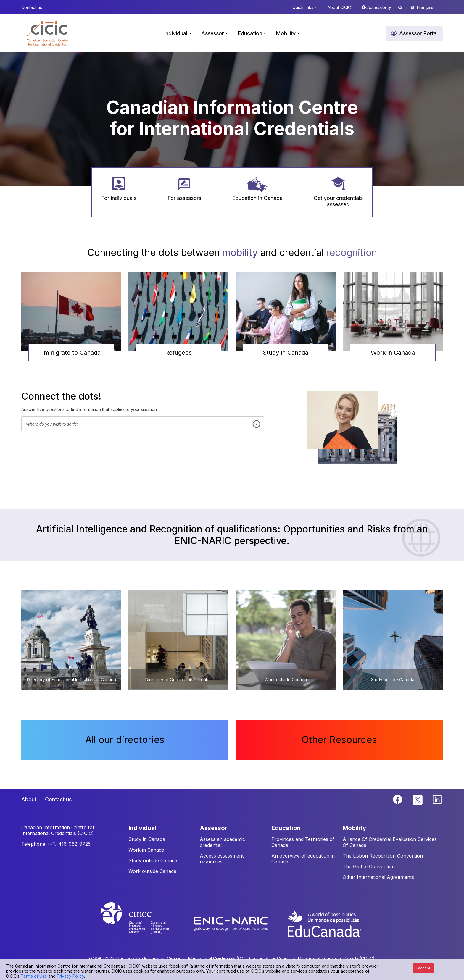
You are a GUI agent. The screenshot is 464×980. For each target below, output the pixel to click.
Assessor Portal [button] (418, 33)
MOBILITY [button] (354, 828)
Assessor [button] (212, 33)
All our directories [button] (125, 740)
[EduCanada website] (324, 923)
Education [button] (250, 33)
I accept (423, 968)
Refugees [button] (178, 353)
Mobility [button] (286, 33)
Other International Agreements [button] (378, 877)
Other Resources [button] (339, 740)
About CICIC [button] (339, 7)
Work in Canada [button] (393, 353)
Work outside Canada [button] (152, 871)
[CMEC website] (142, 923)
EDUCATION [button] (286, 828)
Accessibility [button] (380, 7)
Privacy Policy (70, 976)
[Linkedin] (437, 799)
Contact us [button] (32, 7)
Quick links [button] (303, 7)
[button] (47, 33)
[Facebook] (398, 799)
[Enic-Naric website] (231, 923)
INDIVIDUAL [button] (142, 828)
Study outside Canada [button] (153, 860)
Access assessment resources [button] (222, 859)
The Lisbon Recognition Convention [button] (383, 856)
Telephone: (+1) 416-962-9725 (56, 844)
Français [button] (425, 7)
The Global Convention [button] (369, 866)
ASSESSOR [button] (214, 828)
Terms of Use (34, 976)
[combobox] (143, 424)
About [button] (29, 799)
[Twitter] (418, 799)
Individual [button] (176, 33)
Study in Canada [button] (286, 353)
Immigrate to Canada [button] (71, 353)
